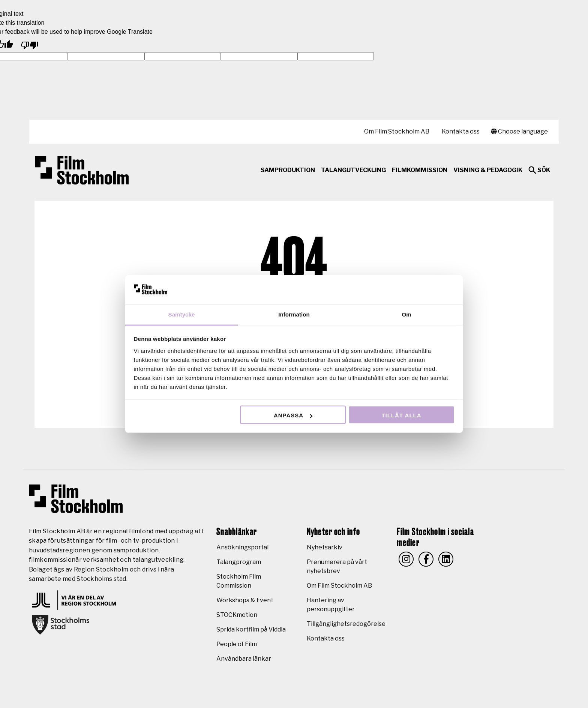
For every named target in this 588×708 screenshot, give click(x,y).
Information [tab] (294, 314)
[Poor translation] (30, 44)
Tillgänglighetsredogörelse (346, 624)
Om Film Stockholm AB (397, 131)
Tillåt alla (401, 415)
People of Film (237, 644)
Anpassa (293, 415)
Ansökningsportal (242, 547)
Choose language (519, 131)
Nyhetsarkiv (325, 547)
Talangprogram (239, 562)
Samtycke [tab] (182, 314)
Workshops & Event (245, 600)
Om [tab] (406, 314)
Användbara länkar (244, 659)
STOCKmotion (237, 615)
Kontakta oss (461, 131)
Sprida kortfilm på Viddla (251, 629)
